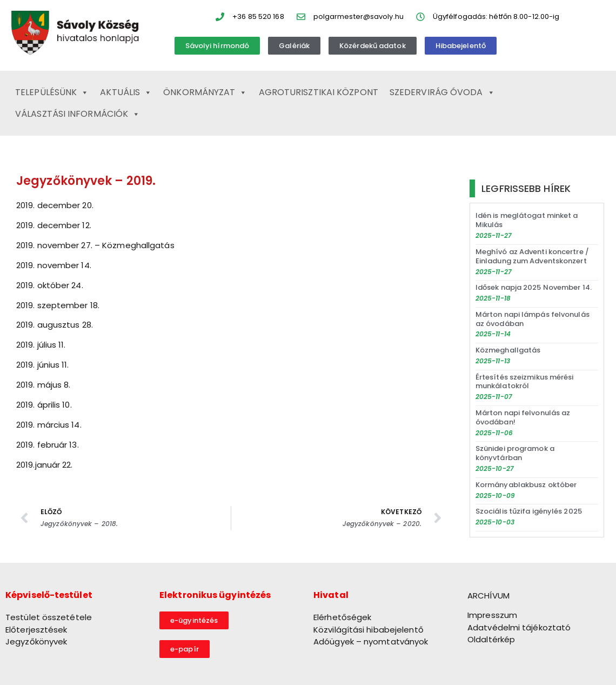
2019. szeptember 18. (58, 305)
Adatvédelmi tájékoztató (519, 627)
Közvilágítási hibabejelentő (369, 630)
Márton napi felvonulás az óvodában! (523, 417)
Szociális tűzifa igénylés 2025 (529, 511)
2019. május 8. (43, 385)
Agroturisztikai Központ (319, 92)
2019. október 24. (50, 285)
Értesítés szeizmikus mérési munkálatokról (525, 382)
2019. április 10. (44, 405)
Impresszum (492, 615)
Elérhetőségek (342, 617)
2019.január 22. (45, 465)
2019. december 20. (55, 205)
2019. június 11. (43, 365)
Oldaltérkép (491, 639)
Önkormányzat (205, 92)
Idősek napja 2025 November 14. (534, 287)
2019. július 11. (41, 345)
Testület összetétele (49, 617)
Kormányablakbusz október (526, 485)
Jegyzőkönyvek (36, 641)
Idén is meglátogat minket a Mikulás (527, 220)
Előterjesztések (36, 630)
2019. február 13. (48, 445)
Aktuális (126, 92)
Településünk (52, 92)
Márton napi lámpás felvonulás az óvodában (533, 319)
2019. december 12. (54, 225)
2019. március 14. (49, 425)
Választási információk (78, 114)
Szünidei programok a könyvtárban (515, 453)
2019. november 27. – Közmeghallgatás (95, 245)
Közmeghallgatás (508, 350)
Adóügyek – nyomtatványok (371, 641)
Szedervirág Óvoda (442, 92)
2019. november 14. (54, 265)
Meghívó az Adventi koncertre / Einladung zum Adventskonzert (532, 256)
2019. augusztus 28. (55, 325)
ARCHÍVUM (488, 596)
